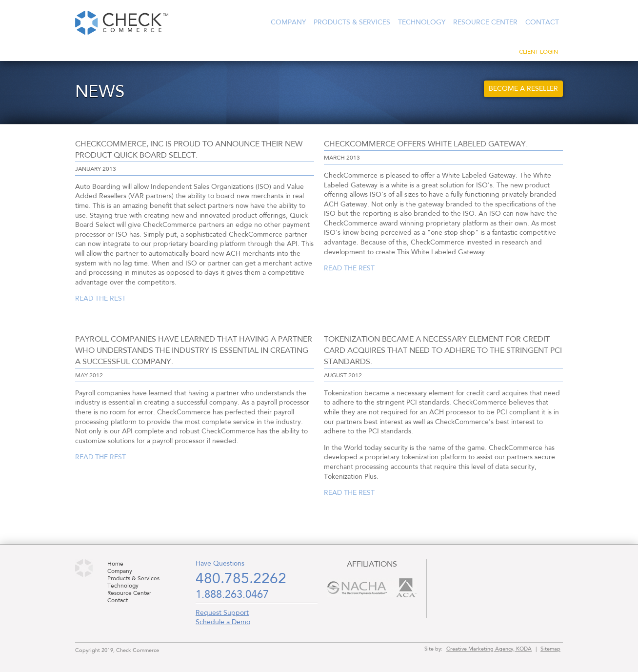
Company (288, 22)
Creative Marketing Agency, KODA (489, 649)
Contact (542, 22)
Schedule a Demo (223, 622)
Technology (422, 22)
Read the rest (100, 299)
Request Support (222, 613)
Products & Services (352, 22)
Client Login (538, 52)
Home (115, 564)
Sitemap (550, 649)
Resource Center (485, 22)
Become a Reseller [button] (523, 89)
